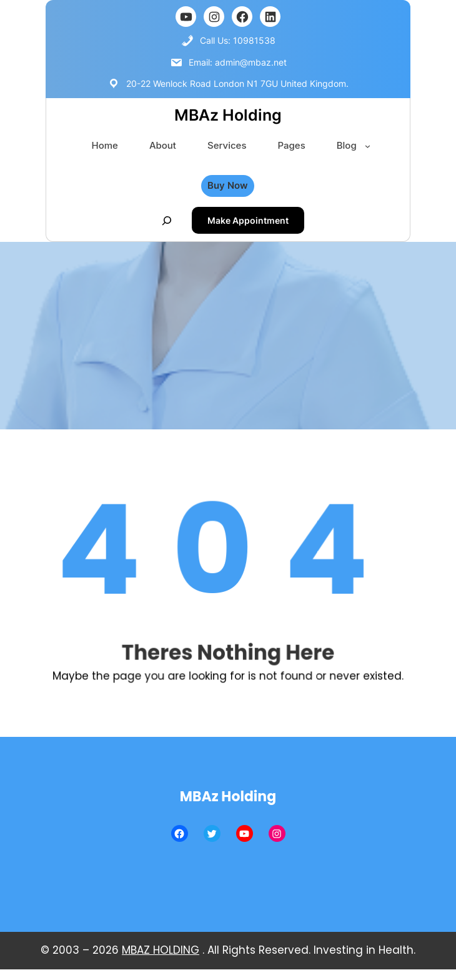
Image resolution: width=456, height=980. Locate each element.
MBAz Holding (228, 115)
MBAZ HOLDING (161, 950)
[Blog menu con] (368, 146)
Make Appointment (248, 220)
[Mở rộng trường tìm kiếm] (167, 221)
